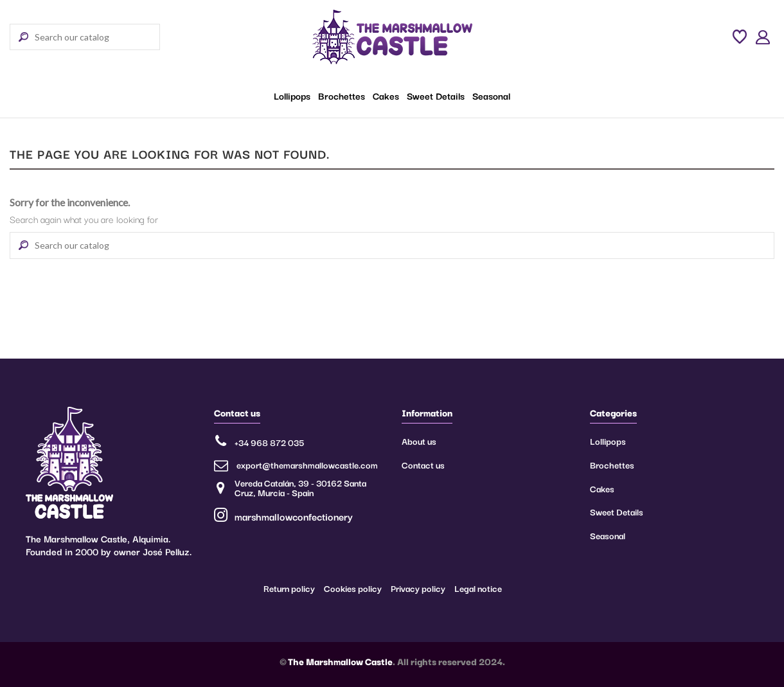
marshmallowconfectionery (283, 516)
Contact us (423, 465)
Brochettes (612, 465)
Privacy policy (418, 588)
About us (419, 441)
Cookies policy (353, 588)
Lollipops (608, 441)
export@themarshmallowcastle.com (307, 465)
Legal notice (478, 588)
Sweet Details (617, 512)
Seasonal (608, 535)
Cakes (602, 488)
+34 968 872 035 (269, 442)
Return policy (289, 588)
